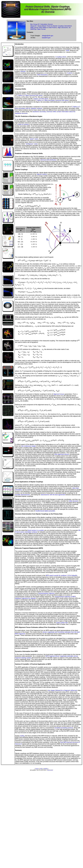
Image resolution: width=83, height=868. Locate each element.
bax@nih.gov (46, 38)
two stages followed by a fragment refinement (63, 690)
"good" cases (34, 139)
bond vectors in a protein (36, 530)
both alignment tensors (62, 454)
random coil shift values (41, 99)
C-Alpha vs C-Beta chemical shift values (30, 95)
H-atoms (70, 73)
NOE (68, 50)
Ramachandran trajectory (47, 593)
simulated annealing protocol (64, 728)
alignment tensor (59, 394)
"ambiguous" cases (32, 144)
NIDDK (46, 769)
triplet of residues (23, 124)
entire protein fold (62, 623)
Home (37, 769)
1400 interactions (42, 75)
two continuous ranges (29, 446)
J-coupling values (61, 57)
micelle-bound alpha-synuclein (45, 511)
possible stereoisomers (23, 495)
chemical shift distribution (48, 160)
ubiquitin (23, 71)
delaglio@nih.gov (48, 36)
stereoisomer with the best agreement (53, 495)
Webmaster (50, 770)
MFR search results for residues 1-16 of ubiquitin (61, 575)
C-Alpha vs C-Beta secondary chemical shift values (52, 100)
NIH (41, 769)
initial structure (74, 501)
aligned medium (42, 174)
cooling (22, 736)
